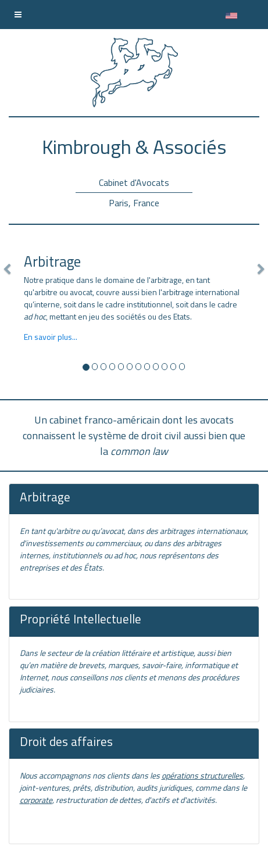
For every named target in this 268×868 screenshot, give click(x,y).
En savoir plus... (51, 337)
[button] (7, 315)
